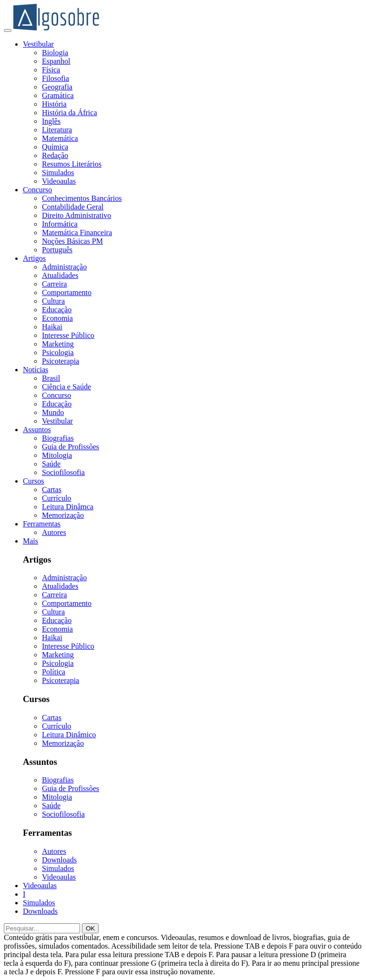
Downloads (59, 860)
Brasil (51, 378)
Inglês (51, 121)
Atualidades (60, 275)
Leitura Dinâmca (68, 507)
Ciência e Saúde (66, 387)
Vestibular (38, 44)
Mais (30, 541)
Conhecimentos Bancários (82, 198)
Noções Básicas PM (72, 241)
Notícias (36, 370)
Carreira (54, 284)
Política (54, 672)
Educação (57, 310)
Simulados (58, 173)
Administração (64, 267)
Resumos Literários (72, 164)
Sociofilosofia (63, 472)
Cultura (53, 301)
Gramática (58, 95)
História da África (70, 113)
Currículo (56, 498)
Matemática (60, 138)
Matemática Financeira (77, 233)
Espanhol (56, 61)
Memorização (63, 515)
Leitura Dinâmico (69, 735)
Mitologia (57, 455)
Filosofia (56, 78)
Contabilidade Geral (73, 207)
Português (57, 250)
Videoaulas (59, 181)
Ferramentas (42, 524)
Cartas (52, 490)
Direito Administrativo (76, 215)
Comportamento (67, 292)
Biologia (55, 53)
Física (51, 70)
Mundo (53, 412)
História (54, 104)
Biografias (58, 438)
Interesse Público (68, 335)
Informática (60, 224)
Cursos (33, 481)
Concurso (37, 190)
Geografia (57, 87)
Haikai (52, 327)
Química (55, 147)
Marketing (58, 344)
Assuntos (37, 430)
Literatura (57, 130)
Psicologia (58, 352)
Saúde (51, 464)
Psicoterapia (61, 361)
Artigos (34, 258)
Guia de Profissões (71, 447)
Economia (57, 318)
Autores (54, 532)
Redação (55, 155)
